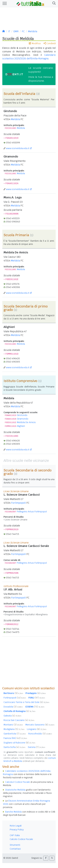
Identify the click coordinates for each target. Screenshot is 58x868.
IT (9, 31)
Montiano (13, 725)
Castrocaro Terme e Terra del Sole (26, 702)
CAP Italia (15, 835)
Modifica (35, 43)
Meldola (33, 31)
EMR (16, 31)
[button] (53, 3)
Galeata (12, 716)
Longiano (37, 729)
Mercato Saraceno (40, 725)
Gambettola (15, 734)
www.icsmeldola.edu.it (18, 148)
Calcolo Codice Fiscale (21, 839)
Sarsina (37, 747)
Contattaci (15, 849)
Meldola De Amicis (26, 422)
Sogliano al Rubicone (19, 743)
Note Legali (16, 826)
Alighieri (21, 426)
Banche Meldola (13, 812)
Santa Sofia (14, 747)
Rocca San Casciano (19, 720)
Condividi (50, 43)
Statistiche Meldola (15, 790)
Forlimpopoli (18, 503)
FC (23, 31)
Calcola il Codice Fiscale (18, 782)
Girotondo (22, 415)
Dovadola (13, 707)
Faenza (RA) (15, 738)
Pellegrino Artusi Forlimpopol (32, 512)
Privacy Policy (17, 830)
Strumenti (15, 845)
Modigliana (14, 729)
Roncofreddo (40, 734)
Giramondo (23, 419)
